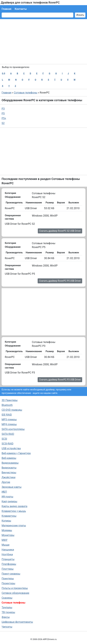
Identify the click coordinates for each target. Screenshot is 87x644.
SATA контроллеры (13, 429)
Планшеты (8, 559)
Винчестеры (9, 473)
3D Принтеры (10, 400)
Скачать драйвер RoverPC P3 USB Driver (60, 380)
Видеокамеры (10, 463)
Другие (6, 482)
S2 (3, 123)
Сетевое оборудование (15, 593)
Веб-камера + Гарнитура (16, 453)
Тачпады (7, 607)
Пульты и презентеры (15, 588)
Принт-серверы (11, 574)
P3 (3, 109)
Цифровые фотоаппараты (17, 622)
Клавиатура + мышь (14, 511)
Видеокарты (9, 468)
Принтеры (8, 579)
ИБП (4, 492)
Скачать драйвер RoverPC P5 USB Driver (60, 281)
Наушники (8, 550)
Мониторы (8, 535)
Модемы (7, 530)
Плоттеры (8, 569)
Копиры (6, 521)
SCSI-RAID (7, 444)
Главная (6, 9)
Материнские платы (14, 526)
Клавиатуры (9, 516)
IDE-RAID (7, 415)
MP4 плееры (9, 424)
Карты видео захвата (14, 506)
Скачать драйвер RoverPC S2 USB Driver (60, 231)
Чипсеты (7, 627)
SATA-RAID (8, 434)
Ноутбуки (7, 554)
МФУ (5, 540)
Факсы (6, 617)
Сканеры (7, 598)
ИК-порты (7, 497)
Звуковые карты (12, 487)
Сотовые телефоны (26, 93)
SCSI (4, 439)
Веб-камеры (9, 458)
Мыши (6, 545)
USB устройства (11, 448)
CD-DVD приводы (12, 410)
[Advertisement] (43, 42)
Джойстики (9, 477)
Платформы (9, 564)
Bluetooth (7, 405)
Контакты (21, 9)
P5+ (4, 118)
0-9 (4, 73)
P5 (3, 113)
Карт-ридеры (9, 501)
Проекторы (8, 583)
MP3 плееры (9, 420)
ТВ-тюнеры (8, 612)
